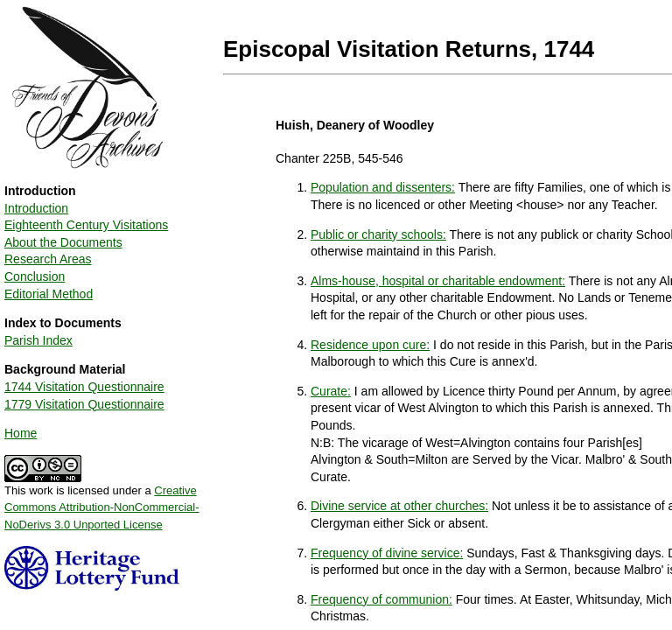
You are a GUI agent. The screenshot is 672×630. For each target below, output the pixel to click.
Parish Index (38, 340)
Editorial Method (49, 294)
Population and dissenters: (383, 187)
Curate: (331, 391)
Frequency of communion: (381, 599)
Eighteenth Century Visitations (86, 225)
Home (21, 433)
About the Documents (63, 242)
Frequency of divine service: (387, 553)
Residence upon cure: (370, 345)
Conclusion (35, 276)
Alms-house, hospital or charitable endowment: (438, 281)
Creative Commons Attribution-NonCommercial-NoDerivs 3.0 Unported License (102, 507)
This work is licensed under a (102, 501)
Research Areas (48, 259)
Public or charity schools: (378, 234)
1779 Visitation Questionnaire (84, 404)
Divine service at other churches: (399, 506)
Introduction (36, 208)
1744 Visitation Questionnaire (84, 387)
